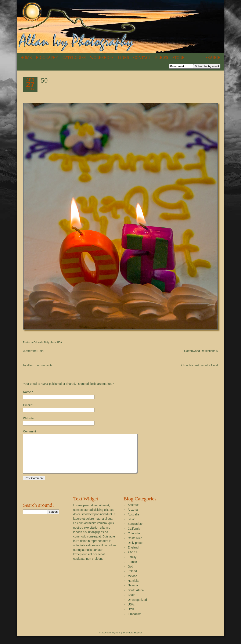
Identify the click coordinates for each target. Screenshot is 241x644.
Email (27, 405)
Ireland (132, 579)
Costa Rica (135, 546)
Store (178, 58)
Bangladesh (136, 531)
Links (123, 58)
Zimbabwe (135, 622)
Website (28, 418)
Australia (133, 522)
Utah (131, 617)
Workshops (102, 58)
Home (26, 58)
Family (132, 565)
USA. (60, 342)
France (132, 569)
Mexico (132, 584)
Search (213, 58)
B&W (131, 527)
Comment (30, 431)
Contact (142, 58)
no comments (44, 365)
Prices (162, 58)
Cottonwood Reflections (201, 351)
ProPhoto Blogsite (133, 640)
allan (30, 365)
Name (27, 392)
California (134, 536)
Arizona (133, 517)
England (133, 555)
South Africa (136, 598)
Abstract (133, 512)
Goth (131, 574)
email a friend (210, 365)
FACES (133, 560)
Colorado (38, 342)
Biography (47, 58)
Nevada (133, 593)
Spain (132, 602)
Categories (74, 58)
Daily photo (50, 342)
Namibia (133, 588)
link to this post (190, 365)
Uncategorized (137, 607)
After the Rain (33, 351)
